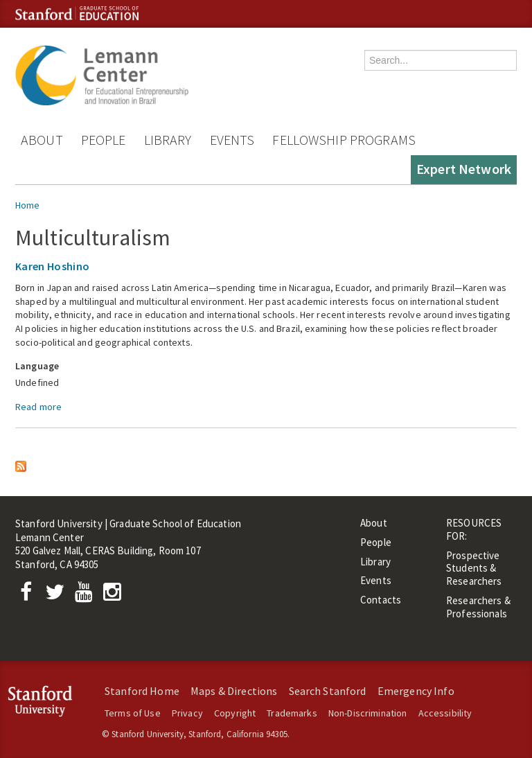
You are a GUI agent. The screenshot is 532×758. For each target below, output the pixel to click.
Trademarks (292, 713)
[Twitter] (59, 596)
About (42, 140)
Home (28, 205)
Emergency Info (416, 691)
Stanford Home (142, 691)
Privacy (187, 713)
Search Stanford (328, 691)
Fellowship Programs (344, 140)
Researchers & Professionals (478, 607)
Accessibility (445, 713)
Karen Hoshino (52, 266)
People (104, 140)
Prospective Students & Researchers (474, 568)
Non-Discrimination (368, 713)
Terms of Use (133, 713)
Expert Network (464, 169)
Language (37, 366)
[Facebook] (30, 596)
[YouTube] (86, 596)
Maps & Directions (234, 691)
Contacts (381, 600)
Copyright (235, 713)
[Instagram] (115, 596)
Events (232, 140)
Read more (38, 407)
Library (168, 140)
